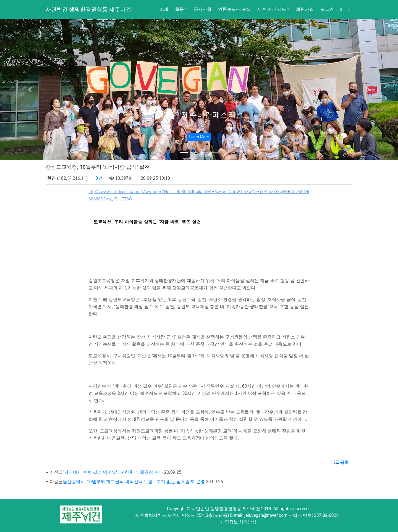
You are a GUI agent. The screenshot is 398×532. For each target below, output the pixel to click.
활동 (179, 9)
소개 (164, 9)
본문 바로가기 (0, 0)
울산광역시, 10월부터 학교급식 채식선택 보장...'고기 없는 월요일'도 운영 (134, 482)
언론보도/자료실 (235, 9)
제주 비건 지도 (272, 9)
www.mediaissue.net (93, 248)
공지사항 (203, 9)
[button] (30, 89)
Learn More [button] (199, 137)
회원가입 (305, 9)
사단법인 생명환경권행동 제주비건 (88, 9)
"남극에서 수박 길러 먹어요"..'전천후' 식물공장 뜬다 (113, 472)
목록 (342, 462)
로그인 (327, 9)
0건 (99, 178)
